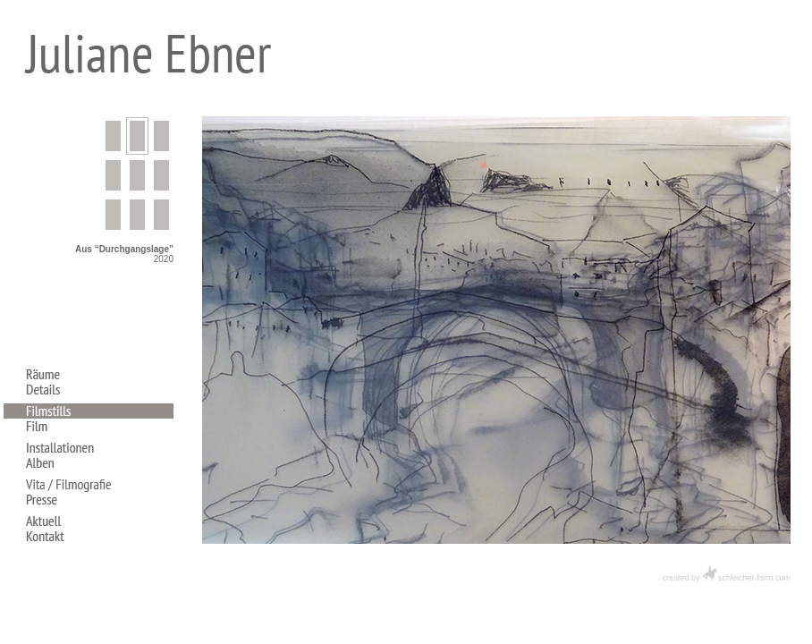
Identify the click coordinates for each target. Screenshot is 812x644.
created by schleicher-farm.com (726, 578)
